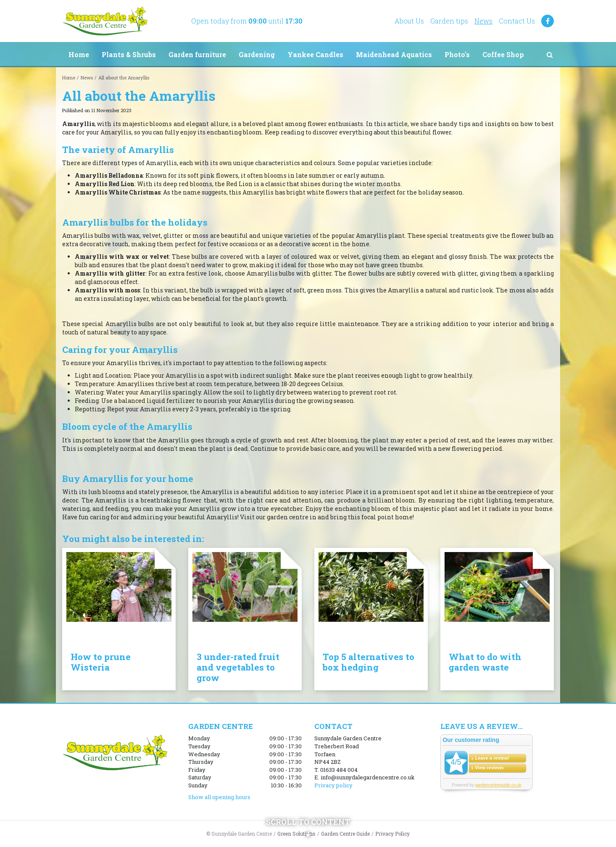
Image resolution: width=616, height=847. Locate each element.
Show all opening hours (219, 797)
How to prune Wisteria (101, 662)
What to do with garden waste (485, 662)
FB (548, 21)
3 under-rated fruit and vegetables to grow (238, 667)
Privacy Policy (392, 834)
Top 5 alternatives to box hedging (369, 662)
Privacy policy (333, 785)
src (550, 55)
